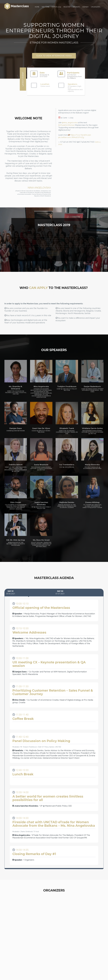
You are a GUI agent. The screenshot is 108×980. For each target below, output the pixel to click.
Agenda (85, 7)
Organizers (96, 7)
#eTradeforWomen (66, 125)
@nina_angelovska (70, 123)
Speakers (76, 7)
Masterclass (17, 6)
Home (37, 7)
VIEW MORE (54, 253)
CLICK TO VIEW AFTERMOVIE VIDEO (54, 56)
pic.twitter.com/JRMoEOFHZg (71, 137)
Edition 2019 (56, 7)
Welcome (45, 7)
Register (67, 7)
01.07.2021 (60, 592)
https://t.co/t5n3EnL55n (81, 135)
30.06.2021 (11, 592)
